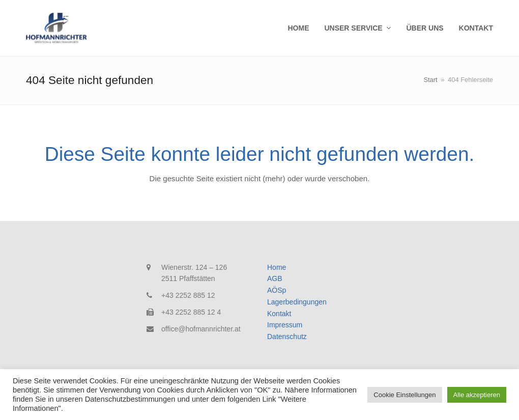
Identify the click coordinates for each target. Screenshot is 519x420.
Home (277, 267)
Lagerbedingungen (297, 302)
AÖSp (277, 290)
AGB (275, 278)
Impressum (285, 325)
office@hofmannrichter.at (201, 329)
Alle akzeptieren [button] (477, 395)
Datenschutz (287, 337)
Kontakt (279, 314)
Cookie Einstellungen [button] (405, 395)
